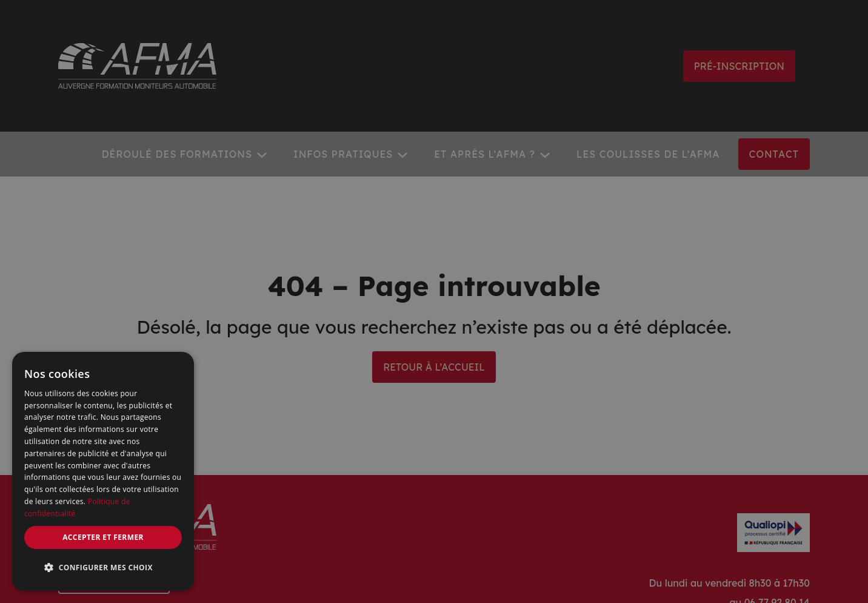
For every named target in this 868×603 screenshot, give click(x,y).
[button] (103, 568)
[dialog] (103, 471)
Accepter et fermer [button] (103, 537)
